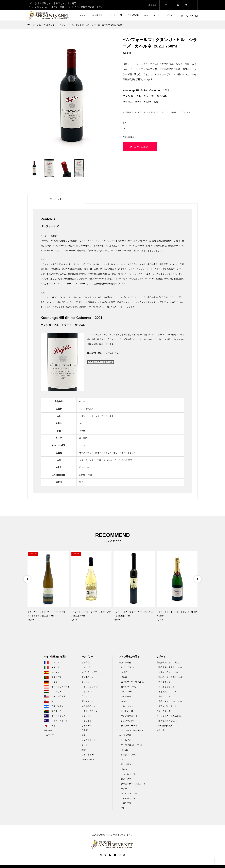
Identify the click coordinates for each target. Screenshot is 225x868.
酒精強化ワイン (89, 701)
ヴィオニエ (126, 759)
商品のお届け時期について (171, 677)
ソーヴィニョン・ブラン (132, 745)
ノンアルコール (89, 740)
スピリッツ (87, 721)
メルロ (124, 677)
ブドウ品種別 (133, 15)
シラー (140, 112)
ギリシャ (48, 730)
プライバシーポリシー (169, 706)
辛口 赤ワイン (131, 112)
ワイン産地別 (96, 15)
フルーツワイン (91, 711)
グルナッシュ (127, 706)
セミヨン (125, 750)
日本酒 (85, 730)
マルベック (126, 696)
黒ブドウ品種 (125, 663)
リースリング (127, 764)
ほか (146, 15)
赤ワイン (86, 696)
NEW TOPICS (88, 759)
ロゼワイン (87, 692)
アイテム (165, 112)
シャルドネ (126, 740)
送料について (165, 682)
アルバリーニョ (128, 798)
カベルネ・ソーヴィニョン (180, 112)
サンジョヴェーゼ (129, 716)
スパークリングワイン (92, 672)
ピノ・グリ (126, 779)
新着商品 (86, 663)
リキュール (87, 726)
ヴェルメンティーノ (130, 793)
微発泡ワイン (88, 677)
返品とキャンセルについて (171, 701)
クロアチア (49, 735)
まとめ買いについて (168, 692)
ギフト (156, 15)
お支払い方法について (169, 672)
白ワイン (86, 682)
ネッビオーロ (127, 711)
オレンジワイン (91, 687)
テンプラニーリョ (129, 726)
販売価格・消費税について (171, 667)
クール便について (167, 687)
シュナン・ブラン (129, 755)
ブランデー (87, 716)
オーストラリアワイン (152, 112)
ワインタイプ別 (115, 15)
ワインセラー (88, 755)
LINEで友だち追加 (165, 726)
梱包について (165, 696)
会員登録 (152, 5)
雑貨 (84, 750)
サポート (169, 15)
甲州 (123, 808)
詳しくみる (56, 199)
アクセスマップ (163, 711)
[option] (48, 586)
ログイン (167, 5)
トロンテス (126, 803)
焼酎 (84, 735)
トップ (82, 15)
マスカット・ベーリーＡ (132, 730)
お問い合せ (161, 730)
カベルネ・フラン (129, 687)
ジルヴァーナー (128, 769)
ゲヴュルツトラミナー (131, 774)
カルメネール (127, 692)
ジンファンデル (128, 721)
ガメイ (124, 672)
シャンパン (87, 667)
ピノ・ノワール (128, 667)
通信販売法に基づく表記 (168, 663)
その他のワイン (89, 706)
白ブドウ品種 (125, 735)
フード (85, 745)
